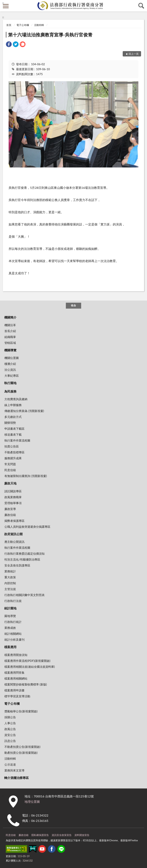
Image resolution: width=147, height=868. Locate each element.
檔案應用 (10, 647)
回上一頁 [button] (134, 54)
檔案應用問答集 (14, 673)
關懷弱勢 (10, 423)
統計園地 (10, 608)
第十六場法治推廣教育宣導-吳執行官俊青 (50, 35)
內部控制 (10, 583)
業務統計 (10, 571)
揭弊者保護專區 (14, 521)
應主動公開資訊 (14, 542)
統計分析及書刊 (14, 640)
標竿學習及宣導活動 (17, 696)
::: (3, 3)
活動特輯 (39, 25)
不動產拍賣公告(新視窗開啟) (22, 747)
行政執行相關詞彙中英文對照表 (24, 595)
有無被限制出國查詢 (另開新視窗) (26, 476)
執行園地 (10, 383)
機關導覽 (10, 350)
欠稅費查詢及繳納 (16, 399)
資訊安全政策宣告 (62, 835)
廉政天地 (10, 483)
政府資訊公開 (13, 534)
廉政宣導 (10, 509)
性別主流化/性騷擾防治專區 (22, 559)
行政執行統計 (13, 622)
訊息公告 (10, 741)
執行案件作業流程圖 (17, 440)
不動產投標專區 (14, 452)
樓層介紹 (10, 364)
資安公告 (10, 735)
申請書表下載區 (14, 429)
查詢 (141, 6)
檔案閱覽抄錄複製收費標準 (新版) (26, 684)
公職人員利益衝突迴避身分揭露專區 (27, 527)
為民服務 (10, 391)
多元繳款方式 (13, 417)
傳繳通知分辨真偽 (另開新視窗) (24, 411)
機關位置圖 (12, 358)
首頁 (9, 25)
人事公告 (10, 723)
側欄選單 (6, 6)
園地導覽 (10, 616)
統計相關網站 (13, 634)
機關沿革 (10, 325)
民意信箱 (10, 470)
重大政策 (10, 577)
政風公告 (10, 729)
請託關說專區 (13, 491)
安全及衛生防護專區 (17, 565)
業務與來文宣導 (14, 770)
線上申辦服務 (13, 405)
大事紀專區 (12, 376)
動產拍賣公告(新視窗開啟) (21, 753)
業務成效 (10, 628)
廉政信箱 (10, 515)
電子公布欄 (23, 25)
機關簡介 (10, 317)
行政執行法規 (13, 601)
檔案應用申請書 (14, 690)
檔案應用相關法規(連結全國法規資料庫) (30, 667)
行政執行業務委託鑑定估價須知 (24, 553)
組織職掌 (10, 337)
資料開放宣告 (82, 835)
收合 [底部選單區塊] (73, 305)
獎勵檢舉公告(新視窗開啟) (21, 711)
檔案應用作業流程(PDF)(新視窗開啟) (27, 661)
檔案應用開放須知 (16, 655)
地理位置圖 (32, 802)
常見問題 (10, 464)
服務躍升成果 (13, 458)
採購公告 (10, 717)
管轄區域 (10, 343)
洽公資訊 (10, 370)
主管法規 (10, 589)
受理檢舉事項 (13, 503)
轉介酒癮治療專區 (16, 778)
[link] (9, 45)
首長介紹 (10, 331)
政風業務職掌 (13, 497)
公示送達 (10, 764)
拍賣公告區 (12, 446)
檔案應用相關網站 (16, 678)
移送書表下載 (13, 434)
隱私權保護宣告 (40, 835)
